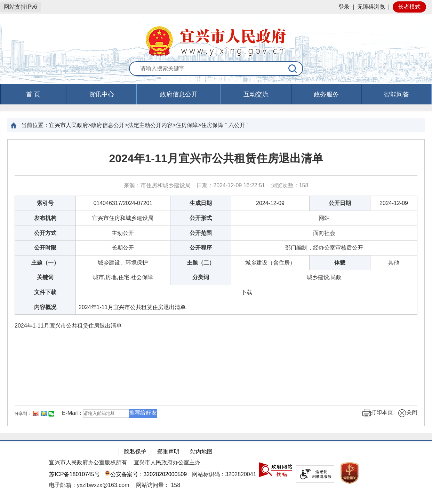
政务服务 (326, 94)
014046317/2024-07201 (123, 203)
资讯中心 (102, 94)
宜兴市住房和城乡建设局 (123, 218)
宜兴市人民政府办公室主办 (167, 462)
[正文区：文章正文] (216, 283)
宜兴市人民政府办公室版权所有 (88, 462)
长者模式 (409, 7)
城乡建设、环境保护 (123, 263)
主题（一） (45, 263)
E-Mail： (73, 413)
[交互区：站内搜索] (216, 69)
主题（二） (201, 263)
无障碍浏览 (371, 7)
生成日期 (201, 203)
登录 (344, 7)
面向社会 (324, 233)
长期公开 (123, 248)
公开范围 (201, 233)
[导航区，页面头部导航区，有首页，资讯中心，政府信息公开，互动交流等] (216, 94)
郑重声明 (168, 452)
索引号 (45, 203)
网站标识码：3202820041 (224, 474)
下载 (247, 292)
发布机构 (45, 218)
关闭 (408, 413)
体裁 (340, 263)
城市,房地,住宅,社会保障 (123, 277)
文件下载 (45, 292)
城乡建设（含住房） (270, 263)
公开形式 (201, 218)
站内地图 (201, 452)
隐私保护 (135, 452)
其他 (394, 263)
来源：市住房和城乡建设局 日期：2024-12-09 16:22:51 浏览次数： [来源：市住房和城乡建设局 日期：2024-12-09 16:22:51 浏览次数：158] (216, 185)
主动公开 (123, 233)
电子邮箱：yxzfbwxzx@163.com (89, 485)
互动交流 (256, 94)
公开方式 (45, 233)
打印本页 (378, 413)
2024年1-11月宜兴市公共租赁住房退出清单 (216, 158)
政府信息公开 (179, 94)
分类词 (201, 277)
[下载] (247, 292)
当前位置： (35, 125)
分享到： (23, 414)
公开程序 (201, 248)
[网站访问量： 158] (158, 485)
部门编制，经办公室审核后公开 (324, 248)
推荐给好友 (143, 413)
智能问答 (397, 94)
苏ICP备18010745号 (74, 474)
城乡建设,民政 (324, 277)
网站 (324, 218)
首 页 (33, 94)
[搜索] (293, 69)
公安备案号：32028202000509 (146, 474)
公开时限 (45, 248)
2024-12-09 (270, 203)
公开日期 (340, 203)
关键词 (45, 277)
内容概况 (45, 307)
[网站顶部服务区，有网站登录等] (216, 7)
